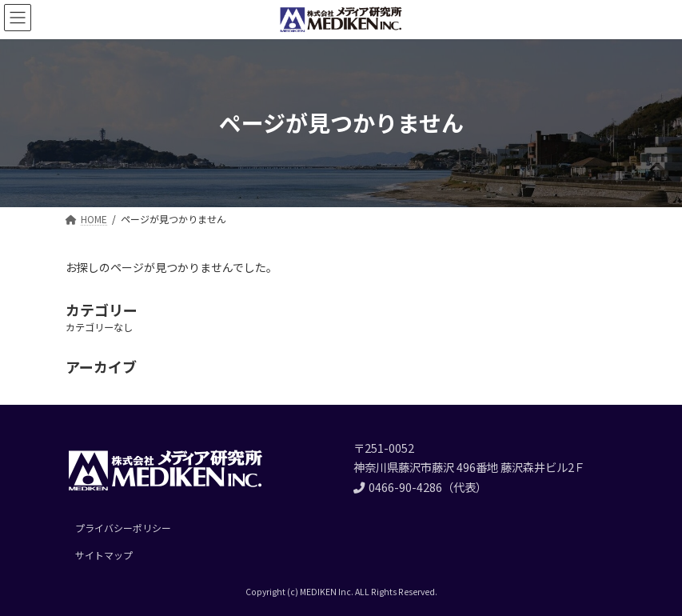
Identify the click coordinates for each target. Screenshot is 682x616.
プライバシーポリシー (123, 528)
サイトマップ (104, 555)
